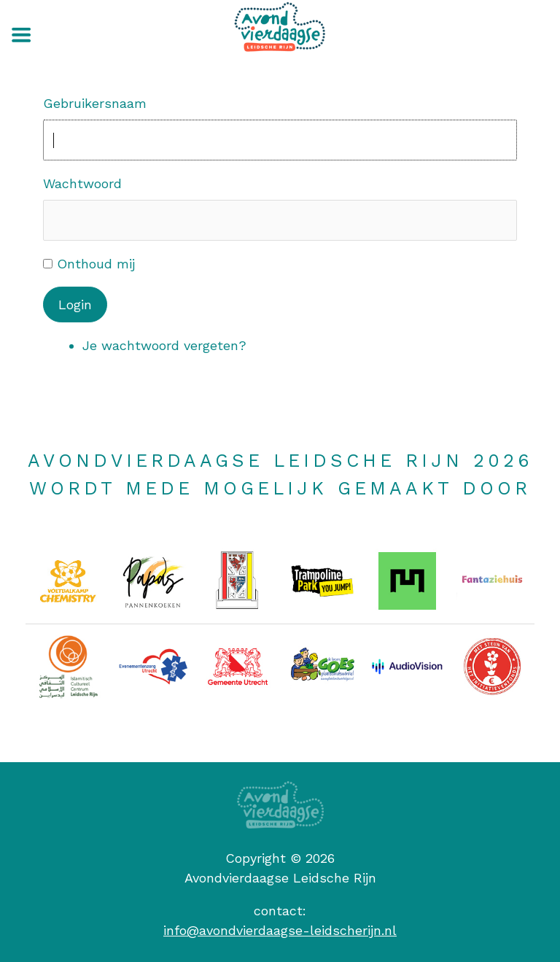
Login (75, 304)
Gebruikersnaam (95, 103)
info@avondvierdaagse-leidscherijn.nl (280, 930)
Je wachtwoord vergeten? (164, 345)
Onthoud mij (96, 264)
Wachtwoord (82, 183)
